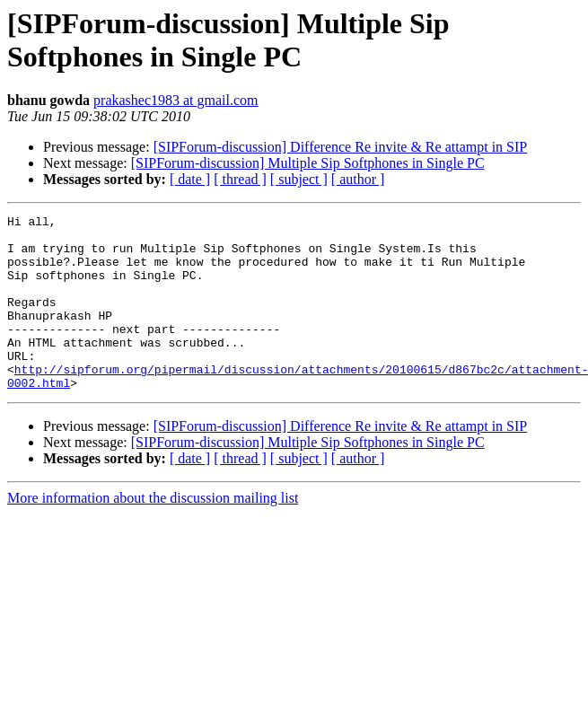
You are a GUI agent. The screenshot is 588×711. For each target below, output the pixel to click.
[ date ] (190, 179)
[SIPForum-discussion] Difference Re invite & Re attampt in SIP (341, 147)
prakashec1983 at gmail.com (176, 100)
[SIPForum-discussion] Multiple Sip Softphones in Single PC (308, 163)
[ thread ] (240, 179)
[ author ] (358, 179)
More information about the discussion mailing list (153, 533)
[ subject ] (299, 179)
